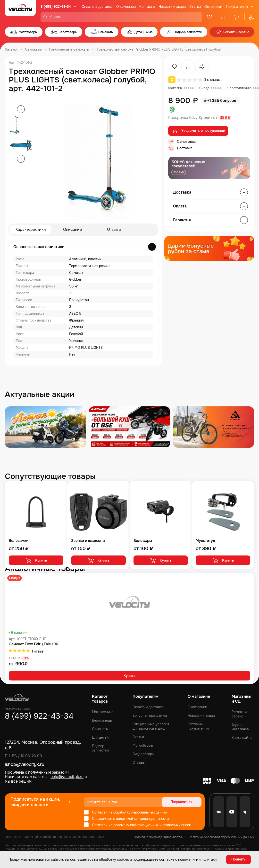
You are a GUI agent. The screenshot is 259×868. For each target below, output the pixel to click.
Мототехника (103, 712)
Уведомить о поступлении (198, 131)
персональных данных (149, 812)
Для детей (100, 737)
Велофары (143, 541)
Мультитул (205, 541)
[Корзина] (237, 17)
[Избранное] (209, 17)
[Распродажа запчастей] (45, 427)
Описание (72, 229)
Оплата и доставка (97, 7)
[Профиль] (249, 17)
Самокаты (100, 729)
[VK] (219, 812)
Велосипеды (102, 720)
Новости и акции (172, 7)
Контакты (147, 7)
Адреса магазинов (240, 727)
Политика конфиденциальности (158, 837)
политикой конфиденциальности (142, 819)
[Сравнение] (223, 17)
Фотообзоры (143, 745)
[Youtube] (232, 812)
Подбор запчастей (100, 748)
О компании (126, 7)
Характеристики (31, 229)
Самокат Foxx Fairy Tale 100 (33, 644)
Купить (36, 560)
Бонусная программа (150, 716)
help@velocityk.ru (67, 777)
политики (209, 859)
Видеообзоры (143, 754)
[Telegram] (245, 812)
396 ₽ (225, 118)
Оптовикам (213, 7)
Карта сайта (242, 738)
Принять (238, 859)
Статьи (195, 7)
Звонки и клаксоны (88, 541)
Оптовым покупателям (198, 726)
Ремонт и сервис (239, 714)
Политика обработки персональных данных (221, 837)
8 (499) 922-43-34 (56, 7)
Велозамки (19, 541)
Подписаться (183, 802)
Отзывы (114, 229)
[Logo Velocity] (20, 11)
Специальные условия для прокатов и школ (151, 726)
